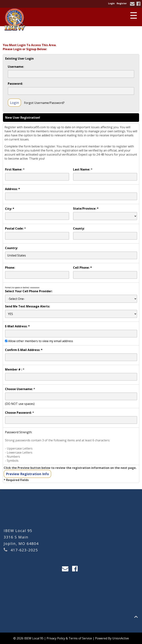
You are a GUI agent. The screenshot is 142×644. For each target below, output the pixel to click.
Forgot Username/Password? (44, 103)
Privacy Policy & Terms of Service (69, 638)
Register (122, 3)
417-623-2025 (24, 550)
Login (111, 3)
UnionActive (121, 638)
